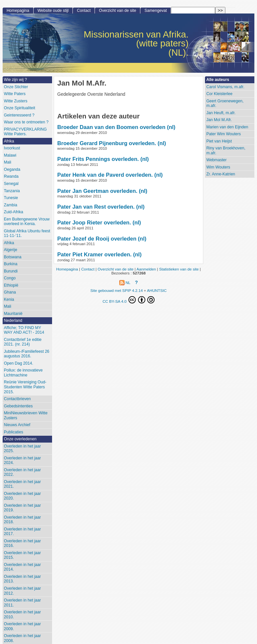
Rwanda (11, 176)
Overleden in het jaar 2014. (22, 567)
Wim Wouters (218, 167)
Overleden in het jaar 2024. (22, 461)
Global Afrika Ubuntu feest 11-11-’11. (27, 233)
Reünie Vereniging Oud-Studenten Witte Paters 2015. (25, 387)
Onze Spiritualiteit (20, 108)
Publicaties (14, 432)
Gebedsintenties (18, 406)
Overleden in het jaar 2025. (22, 449)
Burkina (11, 264)
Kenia (9, 299)
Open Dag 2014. (19, 363)
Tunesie (11, 198)
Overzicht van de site (117, 11)
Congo (10, 278)
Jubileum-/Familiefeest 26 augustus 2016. (27, 354)
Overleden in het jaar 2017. (22, 532)
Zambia (11, 205)
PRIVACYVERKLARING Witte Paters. (25, 132)
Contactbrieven (17, 399)
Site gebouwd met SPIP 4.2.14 (116, 290)
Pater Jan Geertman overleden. (97, 191)
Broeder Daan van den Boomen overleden (111, 127)
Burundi (11, 271)
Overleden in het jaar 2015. (22, 555)
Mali (8, 162)
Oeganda (12, 169)
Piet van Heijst (219, 141)
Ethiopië (11, 285)
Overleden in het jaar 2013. (22, 579)
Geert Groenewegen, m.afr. (225, 103)
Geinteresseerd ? (19, 115)
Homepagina (18, 11)
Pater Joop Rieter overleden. (94, 222)
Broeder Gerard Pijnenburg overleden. (107, 143)
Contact (84, 11)
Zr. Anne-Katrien (221, 174)
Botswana (13, 257)
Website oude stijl (53, 11)
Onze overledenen (20, 439)
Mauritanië (13, 314)
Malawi (10, 155)
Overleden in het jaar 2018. (22, 520)
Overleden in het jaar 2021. (22, 484)
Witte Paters (15, 94)
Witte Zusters (16, 101)
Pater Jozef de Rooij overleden (97, 239)
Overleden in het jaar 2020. (22, 496)
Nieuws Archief (17, 425)
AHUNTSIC (157, 290)
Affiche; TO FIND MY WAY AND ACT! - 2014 (24, 330)
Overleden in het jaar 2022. (22, 472)
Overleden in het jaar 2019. (22, 508)
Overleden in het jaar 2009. (22, 626)
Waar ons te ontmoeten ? (26, 122)
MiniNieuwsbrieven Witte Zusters (26, 415)
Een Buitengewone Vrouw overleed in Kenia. (27, 222)
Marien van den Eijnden (227, 127)
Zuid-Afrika (14, 212)
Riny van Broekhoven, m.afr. (226, 151)
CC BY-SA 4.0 (128, 300)
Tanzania (12, 191)
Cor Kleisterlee (219, 94)
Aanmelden (146, 269)
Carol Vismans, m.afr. (225, 87)
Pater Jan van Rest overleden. (96, 207)
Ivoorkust (12, 148)
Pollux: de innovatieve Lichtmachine (23, 373)
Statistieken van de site (179, 269)
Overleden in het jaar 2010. (22, 615)
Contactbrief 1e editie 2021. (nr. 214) (23, 342)
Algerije (11, 250)
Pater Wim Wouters (224, 134)
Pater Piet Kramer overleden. (95, 254)
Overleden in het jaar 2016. (22, 543)
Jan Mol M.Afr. (219, 120)
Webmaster (216, 160)
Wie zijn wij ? (15, 80)
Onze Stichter (16, 87)
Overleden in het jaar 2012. (22, 591)
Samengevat (156, 11)
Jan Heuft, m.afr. (221, 113)
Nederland (13, 321)
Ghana (10, 292)
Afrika (9, 141)
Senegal (11, 184)
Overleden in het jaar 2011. (22, 603)
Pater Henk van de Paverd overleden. (105, 175)
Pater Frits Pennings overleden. (98, 159)
